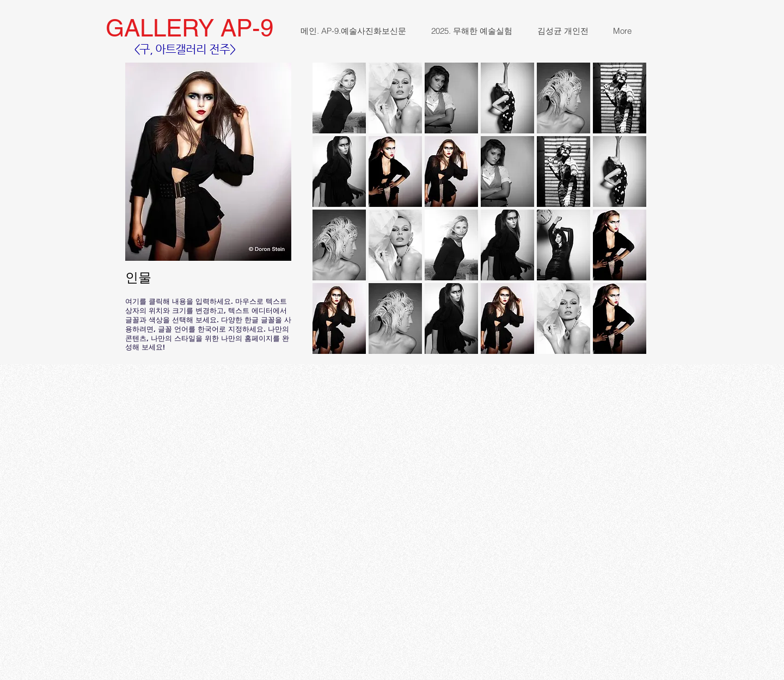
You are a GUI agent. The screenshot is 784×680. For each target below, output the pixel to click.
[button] (339, 98)
